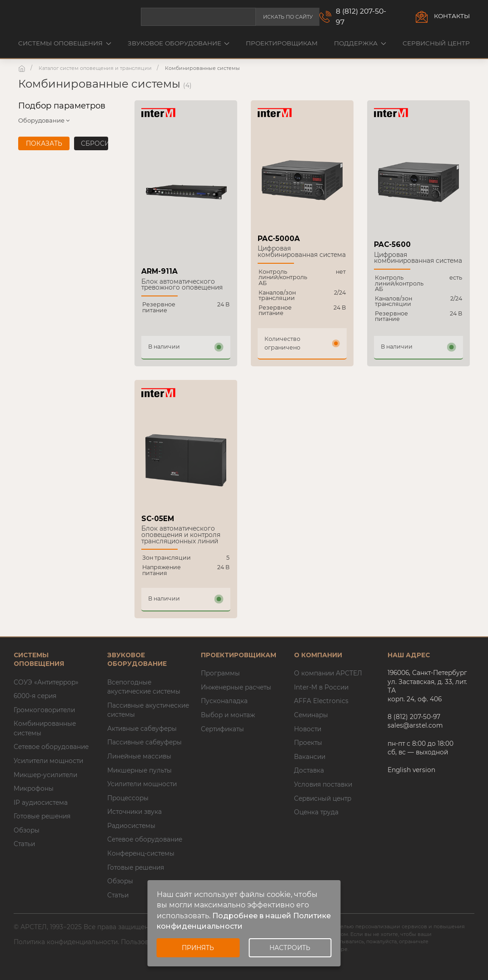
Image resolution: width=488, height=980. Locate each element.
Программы (220, 673)
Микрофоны (34, 788)
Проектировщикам (282, 43)
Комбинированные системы (45, 728)
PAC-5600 (392, 244)
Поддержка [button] (360, 43)
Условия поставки (323, 784)
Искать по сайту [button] (288, 17)
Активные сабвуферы (142, 729)
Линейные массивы (139, 756)
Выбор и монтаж (228, 715)
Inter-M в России (321, 687)
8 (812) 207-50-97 (361, 17)
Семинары (311, 715)
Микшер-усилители (45, 775)
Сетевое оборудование (51, 747)
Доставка (309, 770)
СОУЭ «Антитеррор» (46, 682)
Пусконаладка (224, 701)
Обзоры (27, 830)
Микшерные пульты (139, 770)
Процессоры (128, 798)
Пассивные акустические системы (148, 710)
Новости (308, 729)
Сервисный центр (436, 43)
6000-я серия (35, 696)
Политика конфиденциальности (66, 942)
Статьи (24, 844)
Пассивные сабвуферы (144, 742)
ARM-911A (159, 271)
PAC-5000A (279, 239)
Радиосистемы (131, 826)
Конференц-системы (141, 853)
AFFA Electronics (321, 701)
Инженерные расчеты (236, 687)
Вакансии (310, 757)
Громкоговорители (44, 710)
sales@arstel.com (415, 725)
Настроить (290, 948)
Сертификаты (222, 729)
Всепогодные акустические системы (144, 687)
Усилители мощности (48, 761)
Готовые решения (42, 816)
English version (411, 770)
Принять (198, 948)
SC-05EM (158, 519)
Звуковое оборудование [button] (179, 43)
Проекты (308, 743)
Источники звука (134, 812)
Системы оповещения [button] (65, 43)
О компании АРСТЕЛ (328, 673)
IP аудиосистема (41, 803)
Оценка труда (316, 812)
